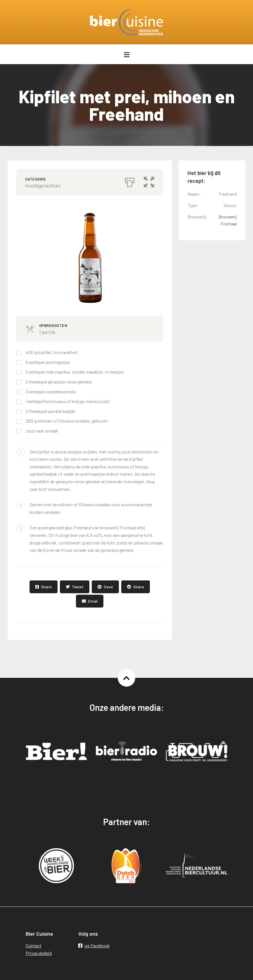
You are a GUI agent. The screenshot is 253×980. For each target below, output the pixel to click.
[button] (149, 181)
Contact (34, 945)
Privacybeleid (39, 953)
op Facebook (94, 945)
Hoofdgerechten (43, 185)
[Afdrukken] (130, 181)
